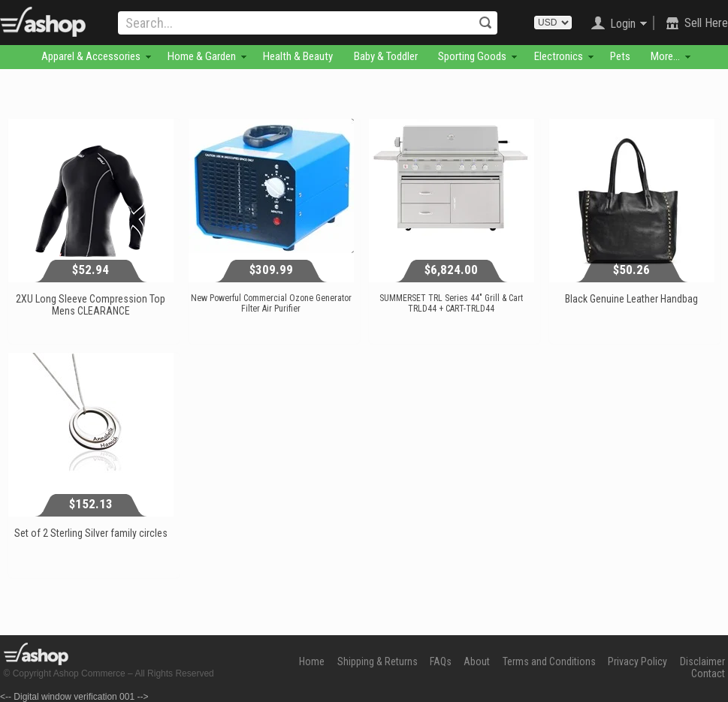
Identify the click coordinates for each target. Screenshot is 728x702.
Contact (708, 673)
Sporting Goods (472, 56)
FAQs (441, 661)
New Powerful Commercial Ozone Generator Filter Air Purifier (271, 303)
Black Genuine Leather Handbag (631, 299)
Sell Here (706, 23)
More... (665, 56)
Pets (620, 56)
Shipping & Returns (378, 661)
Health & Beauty (298, 56)
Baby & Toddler (386, 56)
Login (623, 24)
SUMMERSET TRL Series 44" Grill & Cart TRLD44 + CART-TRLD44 (451, 303)
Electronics (559, 56)
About (477, 661)
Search (485, 23)
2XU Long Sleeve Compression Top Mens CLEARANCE (91, 305)
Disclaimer (702, 661)
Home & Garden (202, 56)
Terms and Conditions (549, 661)
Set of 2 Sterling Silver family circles (91, 533)
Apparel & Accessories (91, 56)
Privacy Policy (637, 661)
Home (312, 661)
